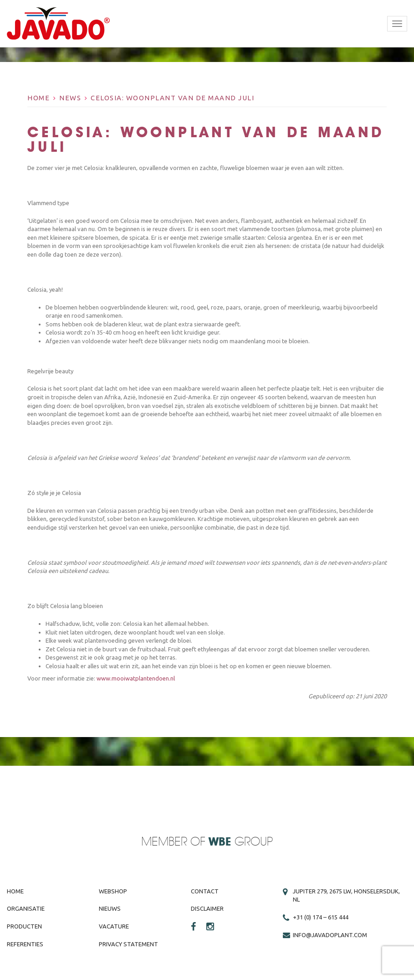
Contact (205, 891)
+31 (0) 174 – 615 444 (321, 917)
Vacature (114, 926)
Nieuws (110, 908)
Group (241, 842)
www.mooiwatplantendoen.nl (136, 678)
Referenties (25, 944)
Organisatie (26, 908)
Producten (24, 926)
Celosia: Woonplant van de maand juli (172, 98)
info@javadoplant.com (330, 935)
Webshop (113, 891)
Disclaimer (207, 908)
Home (38, 98)
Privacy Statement (128, 944)
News (70, 98)
